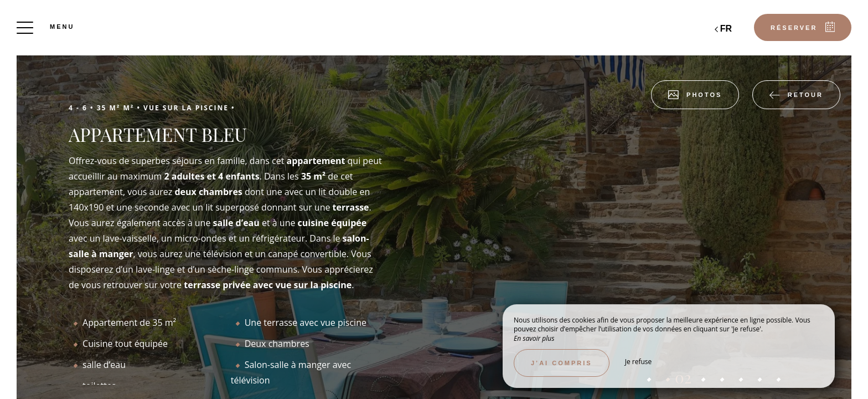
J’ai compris (562, 363)
